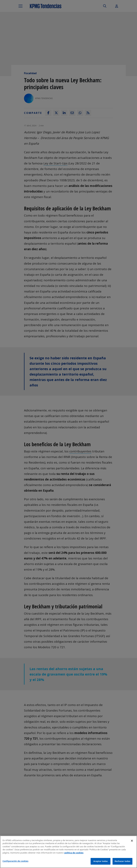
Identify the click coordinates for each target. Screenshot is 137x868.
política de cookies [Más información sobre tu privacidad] (74, 853)
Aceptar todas (100, 861)
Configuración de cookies (15, 861)
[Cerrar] (132, 841)
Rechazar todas (122, 861)
